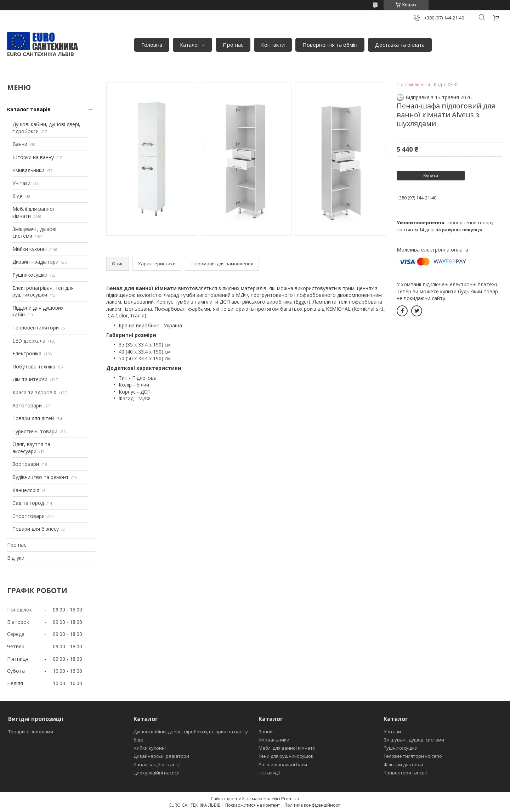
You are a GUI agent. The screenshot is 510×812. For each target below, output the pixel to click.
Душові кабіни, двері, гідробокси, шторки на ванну (191, 732)
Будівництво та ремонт (41, 477)
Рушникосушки (30, 275)
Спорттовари (29, 516)
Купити (431, 176)
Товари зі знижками (31, 732)
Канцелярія (26, 490)
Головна (152, 45)
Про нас (233, 45)
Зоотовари (26, 464)
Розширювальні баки (283, 765)
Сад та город (28, 503)
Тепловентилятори (36, 328)
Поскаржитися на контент (253, 805)
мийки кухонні (150, 748)
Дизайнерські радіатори (161, 756)
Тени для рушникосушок (286, 756)
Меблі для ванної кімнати (287, 748)
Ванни (20, 144)
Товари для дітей (33, 418)
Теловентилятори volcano (413, 756)
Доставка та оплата (400, 45)
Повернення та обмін (330, 45)
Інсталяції (269, 773)
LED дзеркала (29, 341)
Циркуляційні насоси (157, 773)
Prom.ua (290, 799)
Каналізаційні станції (157, 765)
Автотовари (27, 405)
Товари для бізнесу (36, 529)
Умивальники (28, 170)
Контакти (273, 45)
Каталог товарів (29, 109)
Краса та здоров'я (34, 392)
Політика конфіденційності (313, 805)
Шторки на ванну (33, 157)
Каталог (190, 45)
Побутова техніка (34, 366)
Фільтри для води (403, 765)
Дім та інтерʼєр (30, 379)
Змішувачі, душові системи (414, 740)
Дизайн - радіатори (35, 262)
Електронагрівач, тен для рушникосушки (43, 291)
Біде (17, 196)
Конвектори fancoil (405, 773)
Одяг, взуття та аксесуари (31, 448)
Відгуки (16, 558)
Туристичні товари (35, 431)
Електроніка (27, 353)
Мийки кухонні (30, 249)
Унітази (21, 183)
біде (138, 740)
